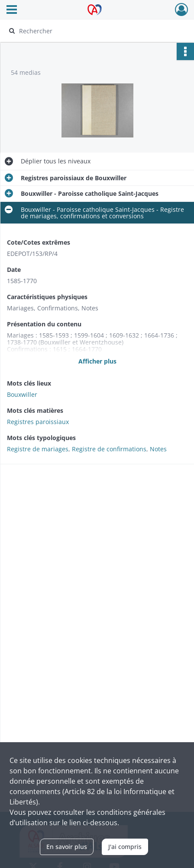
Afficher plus (97, 361)
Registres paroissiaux (38, 422)
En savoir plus (67, 847)
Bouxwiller (22, 394)
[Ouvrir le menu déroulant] (12, 10)
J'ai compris (125, 847)
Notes (158, 449)
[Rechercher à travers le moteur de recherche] (94, 31)
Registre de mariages (38, 449)
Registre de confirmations (109, 449)
